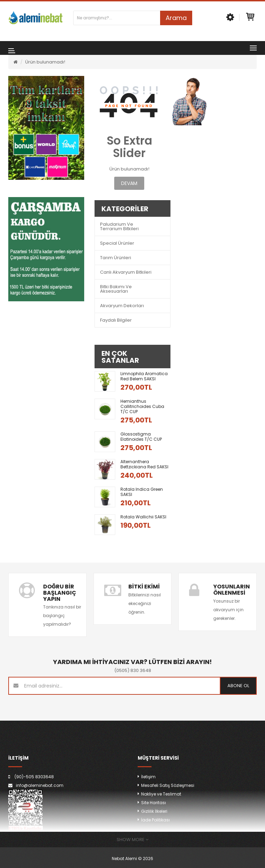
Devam (129, 183)
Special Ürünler (117, 243)
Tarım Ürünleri (116, 258)
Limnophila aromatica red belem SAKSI (144, 376)
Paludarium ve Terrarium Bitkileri (119, 226)
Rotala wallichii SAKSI (143, 517)
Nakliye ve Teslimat (161, 794)
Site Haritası (154, 803)
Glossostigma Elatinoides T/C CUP (141, 437)
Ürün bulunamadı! (45, 62)
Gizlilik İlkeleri (154, 811)
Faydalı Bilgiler (116, 320)
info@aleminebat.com (40, 785)
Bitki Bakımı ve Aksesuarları (116, 289)
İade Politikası (155, 820)
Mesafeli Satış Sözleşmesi (168, 785)
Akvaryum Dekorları (122, 306)
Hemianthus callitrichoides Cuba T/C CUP (142, 406)
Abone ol (238, 686)
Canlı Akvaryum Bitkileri (126, 272)
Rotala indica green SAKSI (142, 492)
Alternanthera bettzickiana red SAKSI (144, 464)
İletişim (148, 777)
